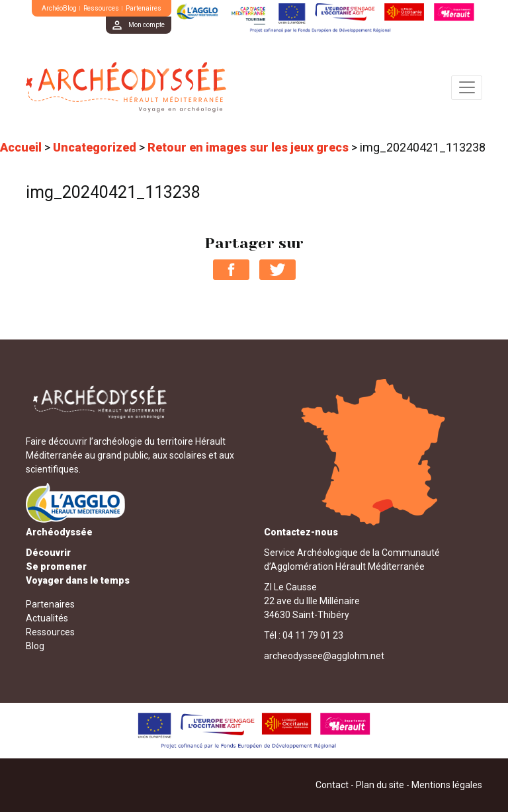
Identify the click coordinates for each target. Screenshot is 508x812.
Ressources (101, 8)
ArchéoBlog (59, 8)
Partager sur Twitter (277, 270)
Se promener (56, 566)
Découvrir (48, 553)
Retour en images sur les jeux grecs (248, 147)
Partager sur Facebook (231, 270)
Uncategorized (95, 147)
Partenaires (144, 8)
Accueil (21, 147)
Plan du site (380, 785)
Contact (332, 785)
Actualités (47, 618)
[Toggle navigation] (467, 88)
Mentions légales (447, 785)
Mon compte (147, 25)
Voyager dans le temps (78, 580)
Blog (35, 646)
